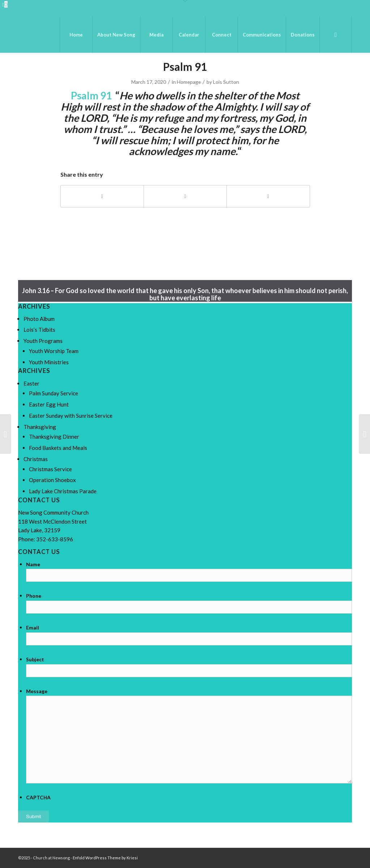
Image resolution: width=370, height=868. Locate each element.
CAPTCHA (38, 797)
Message (37, 691)
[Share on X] (185, 196)
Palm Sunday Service (54, 393)
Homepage (189, 82)
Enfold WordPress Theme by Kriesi (105, 858)
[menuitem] (76, 35)
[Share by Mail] (268, 196)
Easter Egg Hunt (49, 404)
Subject (35, 659)
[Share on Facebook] (102, 196)
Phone (34, 596)
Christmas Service (50, 469)
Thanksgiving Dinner (54, 437)
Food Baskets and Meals (58, 448)
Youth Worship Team (54, 351)
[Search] (336, 35)
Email (33, 628)
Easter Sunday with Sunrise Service (71, 416)
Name (33, 564)
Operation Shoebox (52, 480)
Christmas (36, 459)
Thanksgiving (40, 427)
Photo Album (39, 319)
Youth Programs (43, 341)
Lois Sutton (226, 82)
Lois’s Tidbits (39, 330)
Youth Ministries (49, 362)
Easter (31, 383)
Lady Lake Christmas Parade (63, 491)
